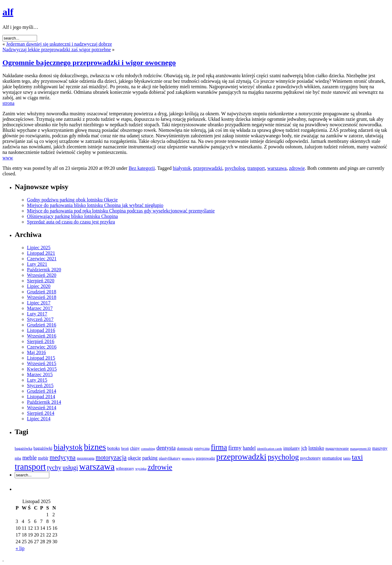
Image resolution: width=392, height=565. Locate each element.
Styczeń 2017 (40, 319)
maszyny (380, 448)
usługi (70, 468)
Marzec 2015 (40, 374)
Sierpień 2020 (41, 281)
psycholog (235, 168)
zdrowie (297, 168)
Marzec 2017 (40, 308)
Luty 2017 (37, 314)
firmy (235, 448)
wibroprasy (125, 468)
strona (8, 103)
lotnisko (316, 448)
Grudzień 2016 (42, 325)
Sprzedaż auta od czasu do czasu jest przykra (71, 222)
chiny (135, 448)
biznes (95, 447)
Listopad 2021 (41, 253)
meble (30, 458)
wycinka (141, 469)
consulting (148, 449)
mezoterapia (86, 458)
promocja (188, 458)
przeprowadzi (205, 458)
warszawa (277, 168)
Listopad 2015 (41, 358)
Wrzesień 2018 (42, 297)
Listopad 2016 (41, 330)
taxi (357, 457)
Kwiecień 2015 (42, 369)
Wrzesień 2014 (42, 408)
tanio (347, 458)
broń (125, 448)
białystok (182, 168)
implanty (292, 448)
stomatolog (332, 458)
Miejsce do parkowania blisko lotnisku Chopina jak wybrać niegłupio (95, 205)
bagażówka (23, 449)
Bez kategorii (142, 168)
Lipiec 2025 (39, 248)
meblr (43, 458)
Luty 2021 (37, 264)
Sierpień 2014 (41, 413)
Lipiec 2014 (39, 419)
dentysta (166, 448)
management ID (360, 449)
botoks (114, 448)
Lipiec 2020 (39, 286)
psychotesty (311, 458)
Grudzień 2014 (42, 391)
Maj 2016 (36, 352)
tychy (54, 468)
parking (150, 458)
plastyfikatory (170, 458)
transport (256, 168)
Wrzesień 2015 (42, 363)
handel (249, 448)
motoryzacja (111, 457)
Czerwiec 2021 (42, 259)
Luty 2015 (37, 380)
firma (219, 447)
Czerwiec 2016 (42, 347)
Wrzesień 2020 (42, 275)
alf (8, 12)
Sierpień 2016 (41, 341)
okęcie (134, 458)
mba (18, 458)
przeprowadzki (208, 168)
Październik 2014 (44, 402)
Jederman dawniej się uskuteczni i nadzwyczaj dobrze (59, 44)
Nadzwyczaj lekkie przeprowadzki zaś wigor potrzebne (57, 50)
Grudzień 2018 (42, 292)
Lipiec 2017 (39, 303)
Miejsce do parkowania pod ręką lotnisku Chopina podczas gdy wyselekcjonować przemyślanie (121, 211)
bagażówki (43, 448)
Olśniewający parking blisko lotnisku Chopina (72, 216)
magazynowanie (337, 449)
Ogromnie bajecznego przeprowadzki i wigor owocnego (89, 63)
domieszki (185, 449)
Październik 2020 (44, 270)
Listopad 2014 (41, 397)
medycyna (63, 457)
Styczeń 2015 (40, 386)
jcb (304, 448)
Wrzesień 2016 (42, 336)
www (8, 158)
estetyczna (202, 449)
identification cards (269, 449)
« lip (20, 548)
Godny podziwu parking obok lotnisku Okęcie (72, 200)
